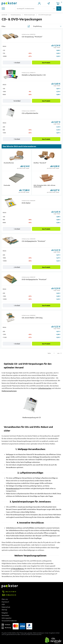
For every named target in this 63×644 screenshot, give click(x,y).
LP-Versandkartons (17, 569)
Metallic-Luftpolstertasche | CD (34, 75)
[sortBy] (47, 26)
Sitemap (4, 610)
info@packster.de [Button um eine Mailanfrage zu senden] (11, 595)
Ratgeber (5, 613)
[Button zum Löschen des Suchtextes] (54, 9)
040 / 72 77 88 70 (11, 592)
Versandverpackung (16, 15)
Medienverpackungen (29, 15)
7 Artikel (17, 139)
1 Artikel (17, 63)
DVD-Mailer (26, 203)
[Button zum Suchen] (59, 9)
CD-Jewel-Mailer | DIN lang (32, 318)
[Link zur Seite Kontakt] (49, 3)
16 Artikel (17, 101)
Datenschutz (6, 607)
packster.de (4, 15)
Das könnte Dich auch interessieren (19, 146)
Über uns (5, 599)
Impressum (5, 602)
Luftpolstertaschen (45, 388)
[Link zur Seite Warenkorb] (58, 3)
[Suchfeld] (34, 9)
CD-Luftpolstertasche (30, 113)
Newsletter (5, 615)
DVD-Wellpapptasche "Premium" (34, 279)
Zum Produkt (46, 63)
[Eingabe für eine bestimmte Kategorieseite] (54, 353)
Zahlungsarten (7, 618)
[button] (5, 9)
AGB (3, 604)
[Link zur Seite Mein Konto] (39, 3)
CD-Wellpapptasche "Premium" (34, 241)
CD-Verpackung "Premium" (32, 37)
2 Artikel (17, 267)
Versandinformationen (9, 621)
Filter (4, 26)
